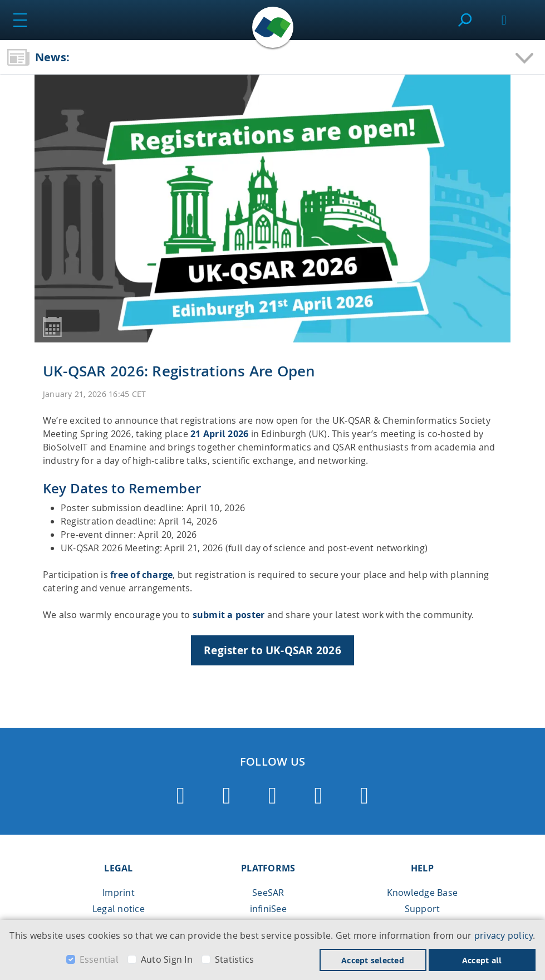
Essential (99, 959)
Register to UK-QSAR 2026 (272, 650)
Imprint (119, 893)
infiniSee (268, 909)
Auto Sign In (167, 959)
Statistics (234, 959)
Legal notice (119, 909)
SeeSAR (268, 893)
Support (423, 909)
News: (52, 57)
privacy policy (504, 935)
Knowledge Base (422, 893)
